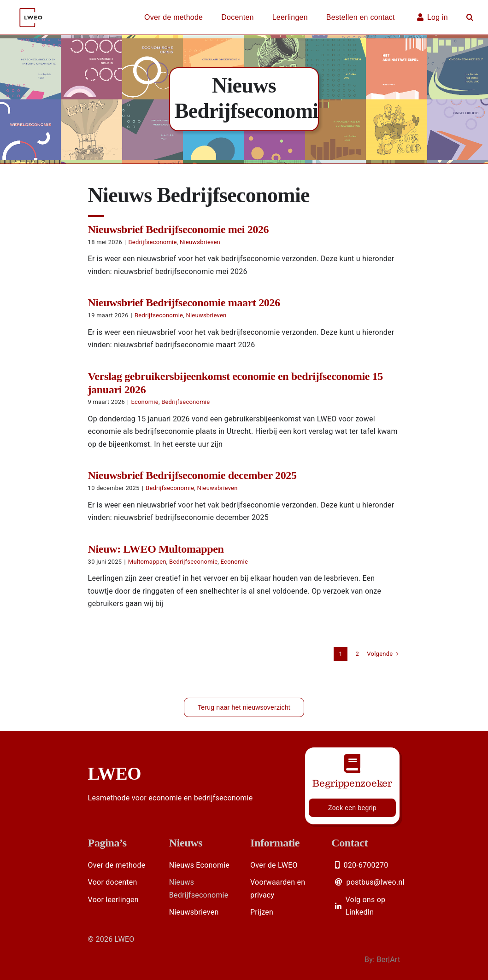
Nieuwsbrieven (200, 242)
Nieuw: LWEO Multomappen (156, 549)
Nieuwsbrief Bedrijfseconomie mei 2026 (179, 229)
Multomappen (147, 562)
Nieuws (186, 843)
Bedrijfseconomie (152, 242)
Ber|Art (388, 960)
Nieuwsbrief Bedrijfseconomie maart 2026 (184, 303)
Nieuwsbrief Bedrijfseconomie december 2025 (192, 475)
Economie (144, 402)
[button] (470, 17)
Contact (350, 843)
